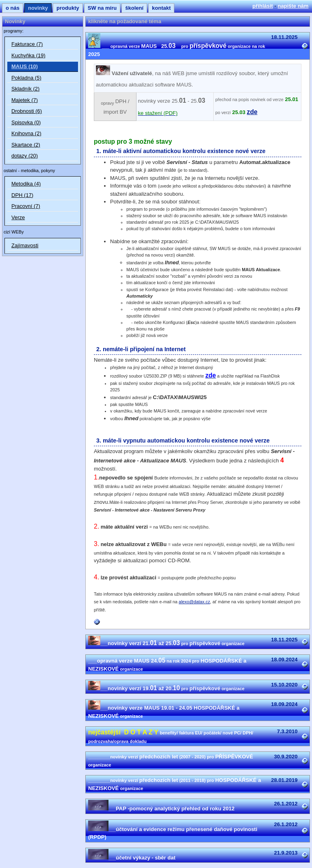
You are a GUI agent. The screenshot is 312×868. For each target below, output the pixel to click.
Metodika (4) (26, 184)
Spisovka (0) (26, 122)
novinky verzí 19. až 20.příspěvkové (166, 688)
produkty (68, 8)
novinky (38, 8)
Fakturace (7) (27, 44)
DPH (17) (22, 195)
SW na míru (102, 8)
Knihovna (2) (26, 133)
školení (134, 8)
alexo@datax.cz (194, 602)
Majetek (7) (25, 100)
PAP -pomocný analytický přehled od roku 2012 (161, 809)
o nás (13, 8)
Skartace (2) (26, 145)
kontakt (161, 8)
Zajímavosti (25, 245)
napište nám (293, 6)
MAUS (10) (25, 66)
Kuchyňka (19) (28, 55)
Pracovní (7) (26, 206)
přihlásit (263, 6)
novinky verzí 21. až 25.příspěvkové (166, 643)
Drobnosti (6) (27, 111)
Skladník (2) (25, 89)
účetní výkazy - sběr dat (132, 858)
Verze (18, 217)
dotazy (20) (25, 156)
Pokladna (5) (26, 78)
